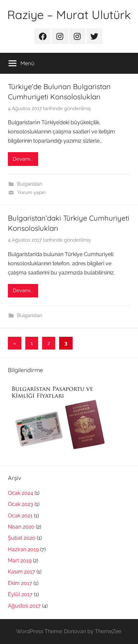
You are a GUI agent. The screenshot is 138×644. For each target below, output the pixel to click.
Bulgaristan (30, 184)
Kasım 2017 (22, 572)
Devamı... (23, 159)
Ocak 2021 (20, 516)
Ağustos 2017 (24, 606)
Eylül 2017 (20, 594)
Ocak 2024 (21, 493)
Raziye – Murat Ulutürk (69, 15)
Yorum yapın (31, 192)
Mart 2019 (20, 561)
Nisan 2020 (21, 527)
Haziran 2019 (23, 549)
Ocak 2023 (21, 504)
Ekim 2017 (20, 583)
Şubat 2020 (22, 538)
